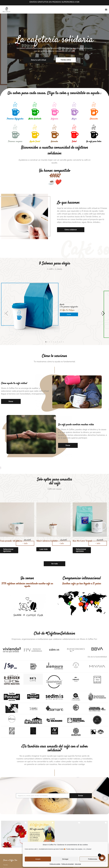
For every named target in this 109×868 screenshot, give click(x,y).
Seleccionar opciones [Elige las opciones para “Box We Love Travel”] (81, 515)
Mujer (74, 119)
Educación (94, 119)
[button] (106, 10)
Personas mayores (15, 141)
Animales (54, 141)
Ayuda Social (35, 141)
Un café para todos (94, 141)
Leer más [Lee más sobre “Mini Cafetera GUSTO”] (44, 514)
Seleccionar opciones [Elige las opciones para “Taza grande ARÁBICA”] (8, 515)
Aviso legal (78, 864)
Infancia (54, 119)
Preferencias (93, 859)
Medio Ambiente (35, 119)
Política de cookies (55, 864)
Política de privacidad (68, 864)
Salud (74, 141)
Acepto (38, 859)
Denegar (65, 859)
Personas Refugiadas (15, 119)
